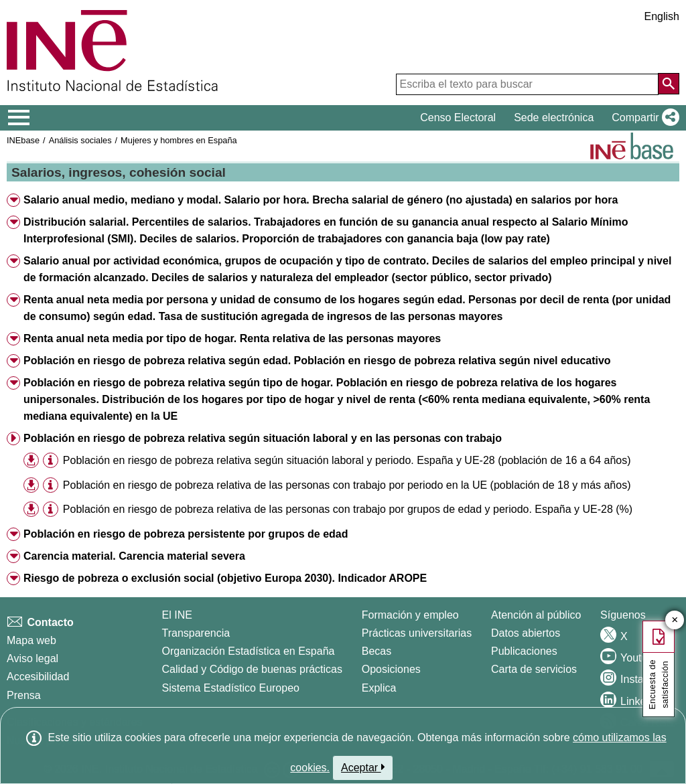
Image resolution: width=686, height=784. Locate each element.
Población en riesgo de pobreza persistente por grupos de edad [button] (186, 534)
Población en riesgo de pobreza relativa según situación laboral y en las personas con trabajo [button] (263, 438)
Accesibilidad (38, 677)
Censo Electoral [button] (458, 117)
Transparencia (196, 633)
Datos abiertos (526, 633)
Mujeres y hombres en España (179, 140)
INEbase (23, 140)
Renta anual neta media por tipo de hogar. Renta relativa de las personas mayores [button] (232, 338)
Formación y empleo (410, 615)
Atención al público (536, 615)
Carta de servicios (534, 669)
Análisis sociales (80, 140)
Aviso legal (32, 658)
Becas (376, 651)
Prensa (24, 695)
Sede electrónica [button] (554, 117)
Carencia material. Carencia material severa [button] (134, 556)
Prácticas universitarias (417, 633)
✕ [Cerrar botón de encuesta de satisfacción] (675, 620)
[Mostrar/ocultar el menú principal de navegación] (19, 118)
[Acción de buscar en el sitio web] (669, 84)
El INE (177, 615)
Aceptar (363, 767)
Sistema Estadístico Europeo (231, 688)
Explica (379, 688)
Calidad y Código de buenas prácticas (253, 669)
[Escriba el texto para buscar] (527, 84)
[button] (643, 118)
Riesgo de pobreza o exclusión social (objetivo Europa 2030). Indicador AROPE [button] (225, 578)
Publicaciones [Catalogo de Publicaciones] (524, 651)
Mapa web (31, 640)
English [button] (662, 16)
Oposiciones (391, 669)
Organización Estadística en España (249, 651)
